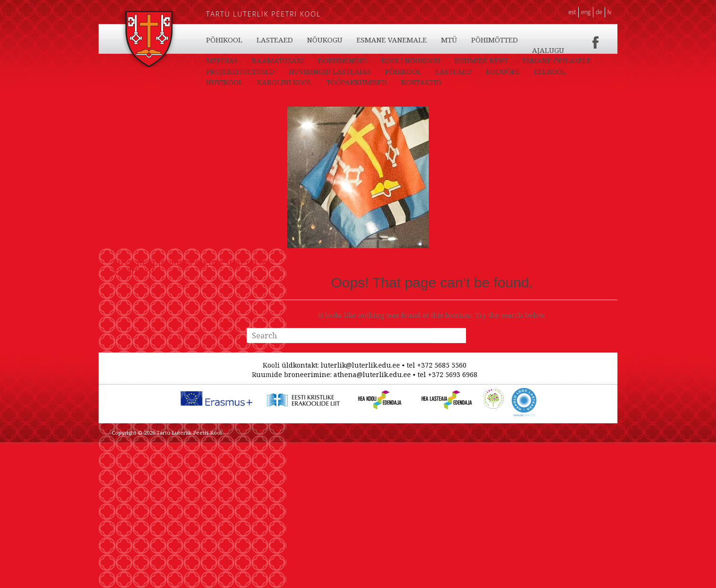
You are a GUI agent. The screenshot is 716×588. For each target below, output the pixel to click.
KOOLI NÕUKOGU (457, 71)
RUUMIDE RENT (527, 71)
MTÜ (504, 60)
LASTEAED (275, 40)
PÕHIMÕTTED (549, 60)
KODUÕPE (324, 40)
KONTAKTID (226, 60)
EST (572, 12)
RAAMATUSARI (324, 71)
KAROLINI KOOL (480, 40)
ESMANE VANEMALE (446, 60)
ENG (586, 12)
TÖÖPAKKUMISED (552, 50)
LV (609, 12)
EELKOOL (371, 40)
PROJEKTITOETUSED (323, 82)
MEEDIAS (268, 71)
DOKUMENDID (389, 71)
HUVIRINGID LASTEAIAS (413, 82)
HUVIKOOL (420, 40)
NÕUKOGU (379, 60)
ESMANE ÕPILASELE (241, 82)
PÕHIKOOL (224, 40)
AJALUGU (222, 71)
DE (599, 12)
